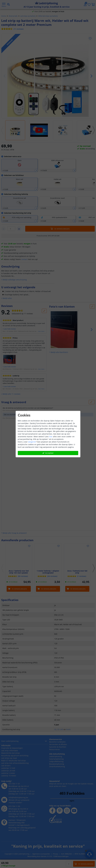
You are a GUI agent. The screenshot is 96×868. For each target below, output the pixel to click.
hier (51, 437)
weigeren (32, 442)
